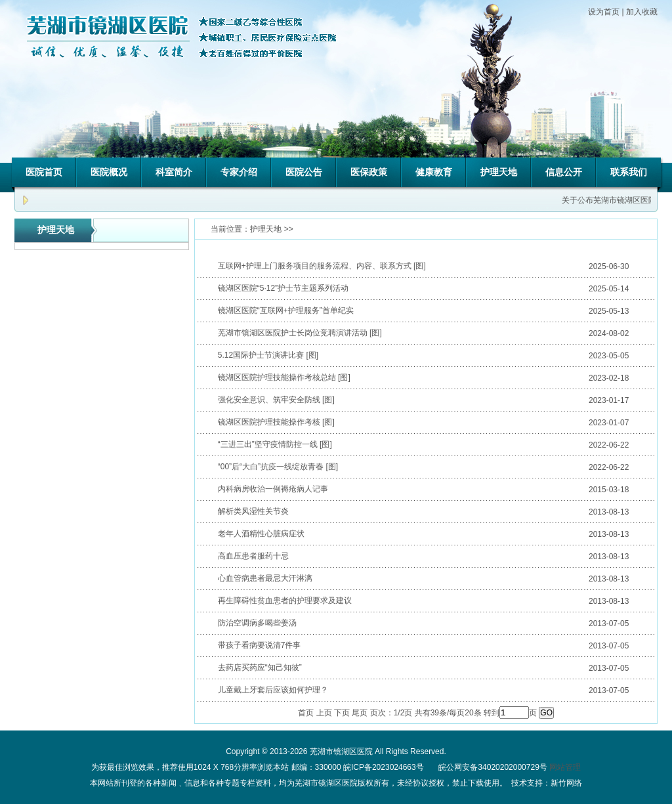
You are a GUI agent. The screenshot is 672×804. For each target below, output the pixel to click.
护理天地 (499, 172)
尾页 (360, 713)
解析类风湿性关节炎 (253, 511)
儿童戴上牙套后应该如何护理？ (273, 690)
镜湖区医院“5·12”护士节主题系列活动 (283, 288)
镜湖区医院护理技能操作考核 (269, 422)
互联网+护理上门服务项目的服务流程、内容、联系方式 (315, 266)
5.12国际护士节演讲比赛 (261, 355)
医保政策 (369, 172)
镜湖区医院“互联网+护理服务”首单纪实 (286, 310)
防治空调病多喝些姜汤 (257, 623)
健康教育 (434, 172)
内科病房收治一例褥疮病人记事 (273, 489)
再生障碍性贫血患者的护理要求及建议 (285, 601)
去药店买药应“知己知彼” (260, 667)
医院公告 (304, 172)
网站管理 (565, 767)
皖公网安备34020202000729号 (492, 767)
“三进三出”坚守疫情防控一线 (268, 444)
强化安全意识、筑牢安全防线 (269, 400)
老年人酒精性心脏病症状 (261, 534)
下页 (342, 713)
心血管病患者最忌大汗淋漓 (265, 578)
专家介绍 (239, 172)
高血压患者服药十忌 (253, 556)
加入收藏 (642, 12)
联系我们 (629, 172)
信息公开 (564, 172)
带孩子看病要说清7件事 (260, 645)
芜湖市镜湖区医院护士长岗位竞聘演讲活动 (293, 333)
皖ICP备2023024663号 (384, 767)
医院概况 (109, 172)
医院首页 (44, 172)
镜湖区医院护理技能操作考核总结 (277, 377)
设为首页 (604, 12)
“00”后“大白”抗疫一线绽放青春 (271, 467)
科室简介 (174, 172)
